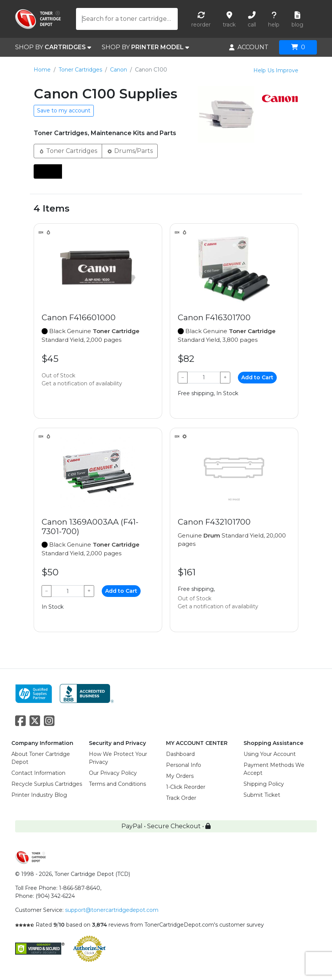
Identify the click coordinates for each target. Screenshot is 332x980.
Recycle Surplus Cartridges (47, 784)
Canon (119, 70)
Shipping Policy (264, 784)
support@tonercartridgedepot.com (112, 910)
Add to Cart (257, 377)
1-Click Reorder (186, 787)
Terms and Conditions (117, 784)
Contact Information (38, 773)
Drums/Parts (130, 150)
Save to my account (64, 111)
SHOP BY (53, 47)
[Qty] (204, 378)
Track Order (181, 798)
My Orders (180, 776)
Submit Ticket (262, 795)
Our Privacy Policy (113, 773)
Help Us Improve (276, 70)
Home (42, 70)
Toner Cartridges (80, 70)
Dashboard (180, 754)
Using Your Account (270, 754)
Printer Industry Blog (39, 795)
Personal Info (184, 765)
